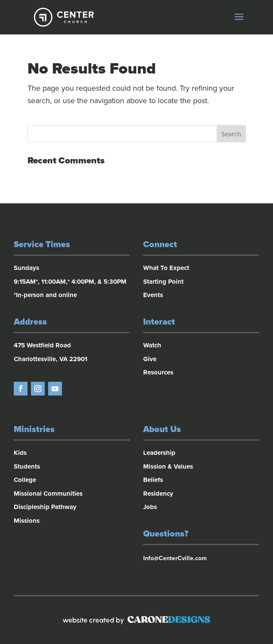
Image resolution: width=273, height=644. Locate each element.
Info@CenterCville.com (175, 558)
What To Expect (166, 268)
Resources (158, 372)
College (25, 480)
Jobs (150, 507)
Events (153, 295)
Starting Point (163, 282)
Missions (27, 521)
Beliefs (153, 480)
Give (150, 359)
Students (27, 466)
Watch (152, 345)
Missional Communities (48, 494)
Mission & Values (168, 466)
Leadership (159, 453)
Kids (20, 453)
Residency (158, 494)
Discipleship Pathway (45, 507)
